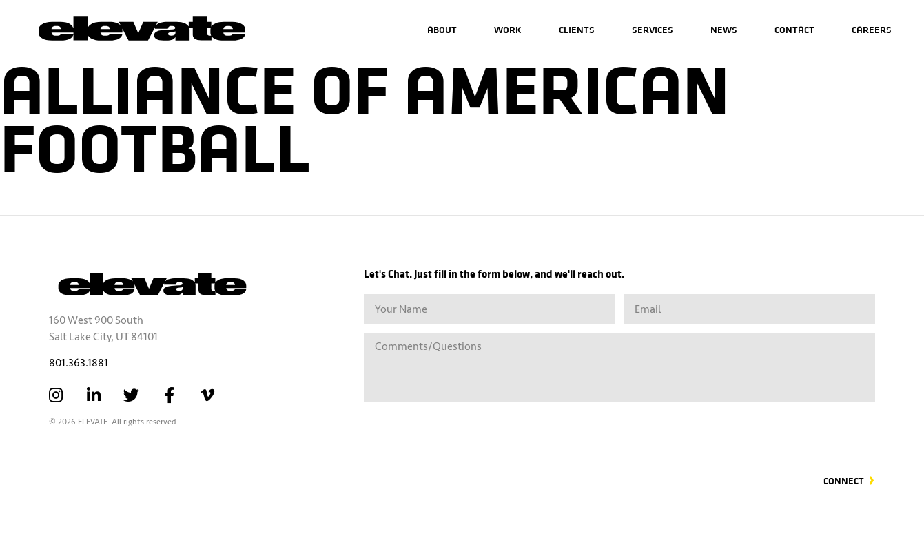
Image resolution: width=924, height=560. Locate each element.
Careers (872, 29)
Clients (577, 29)
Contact (794, 29)
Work (508, 29)
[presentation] (770, 430)
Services (653, 29)
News (724, 29)
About (442, 29)
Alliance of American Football (365, 115)
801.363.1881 (79, 363)
